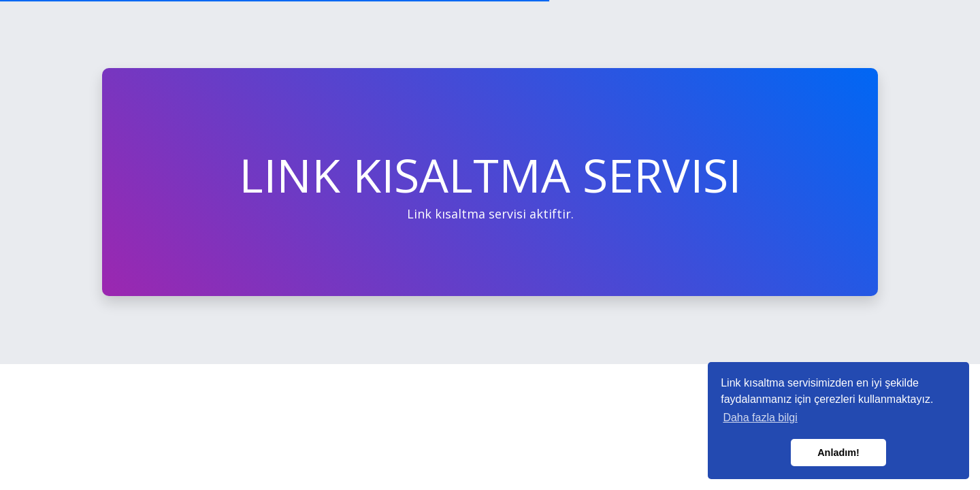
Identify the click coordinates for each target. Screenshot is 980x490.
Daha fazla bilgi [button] (760, 418)
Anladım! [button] (838, 453)
